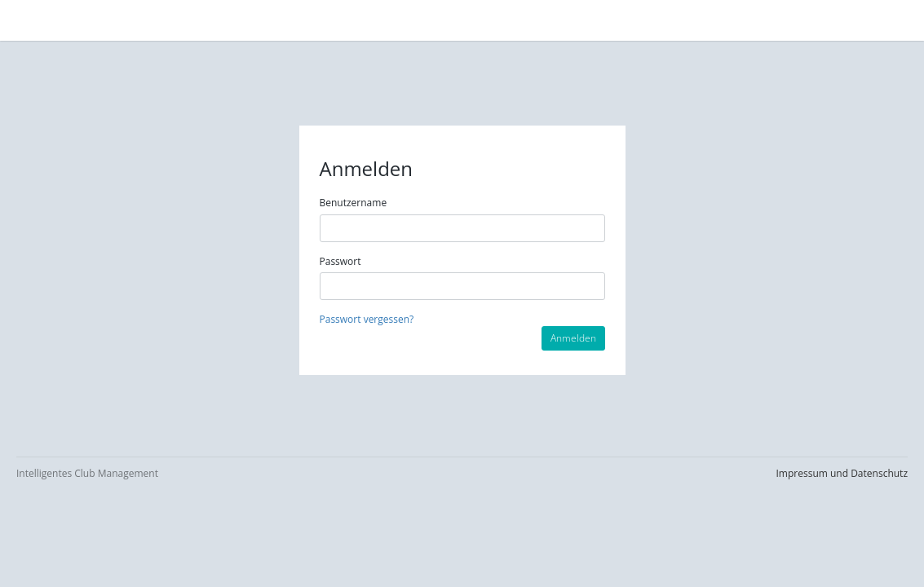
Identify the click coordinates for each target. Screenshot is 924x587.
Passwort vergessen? (367, 319)
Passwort (340, 261)
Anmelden (573, 338)
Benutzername (354, 203)
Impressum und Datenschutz (842, 473)
